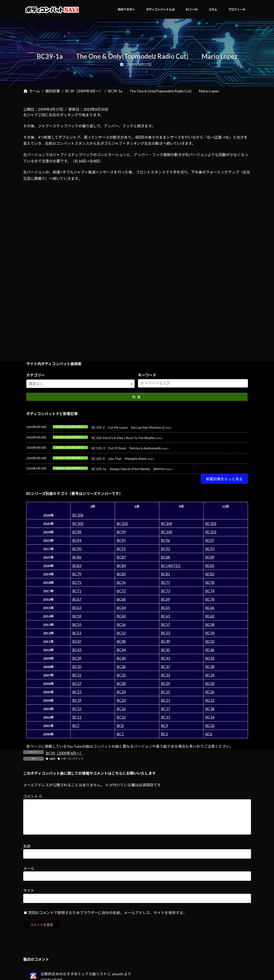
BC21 (165, 700)
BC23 (77, 692)
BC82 (210, 574)
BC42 (210, 658)
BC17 (165, 709)
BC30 (210, 683)
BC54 (210, 633)
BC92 (165, 549)
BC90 (77, 549)
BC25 (165, 692)
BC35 (77, 667)
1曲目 (52, 759)
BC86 (77, 557)
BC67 (77, 599)
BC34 (210, 675)
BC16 (121, 709)
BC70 (210, 599)
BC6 (209, 734)
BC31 (77, 675)
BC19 (77, 700)
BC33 (165, 675)
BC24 (121, 692)
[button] (224, 479)
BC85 (210, 566)
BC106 (78, 515)
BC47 (77, 641)
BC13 (165, 717)
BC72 (121, 591)
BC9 (164, 726)
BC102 (78, 523)
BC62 (210, 616)
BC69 (165, 599)
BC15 (77, 709)
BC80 (121, 574)
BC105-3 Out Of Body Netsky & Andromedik (126, 448)
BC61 (165, 616)
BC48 (121, 641)
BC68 (121, 599)
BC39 (77, 658)
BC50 (210, 641)
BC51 (77, 633)
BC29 (165, 683)
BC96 (165, 540)
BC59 (77, 616)
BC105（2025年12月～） (70, 427)
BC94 (77, 540)
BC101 (211, 532)
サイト (29, 897)
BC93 (210, 549)
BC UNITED (171, 566)
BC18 (210, 709)
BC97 (210, 540)
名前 (27, 853)
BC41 (165, 658)
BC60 (121, 616)
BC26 (210, 692)
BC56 (121, 625)
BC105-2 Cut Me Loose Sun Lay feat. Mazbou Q (128, 427)
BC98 (77, 532)
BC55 (77, 625)
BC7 (76, 726)
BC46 (210, 650)
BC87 (121, 557)
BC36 (121, 667)
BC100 (166, 532)
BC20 (121, 700)
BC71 (77, 591)
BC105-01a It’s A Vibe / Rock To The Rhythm (123, 438)
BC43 (77, 650)
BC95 (121, 540)
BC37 (165, 667)
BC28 (121, 683)
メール (29, 875)
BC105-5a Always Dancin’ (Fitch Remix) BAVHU (128, 469)
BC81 (165, 574)
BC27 (77, 683)
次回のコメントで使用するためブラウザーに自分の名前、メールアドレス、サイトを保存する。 (107, 919)
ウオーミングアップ (72, 759)
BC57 (165, 625)
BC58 (210, 625)
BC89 (210, 557)
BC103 (122, 523)
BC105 (211, 523)
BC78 (210, 582)
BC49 (165, 641)
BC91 (121, 549)
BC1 (120, 734)
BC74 (210, 591)
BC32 (121, 675)
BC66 (210, 608)
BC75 (77, 582)
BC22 (210, 700)
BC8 (120, 726)
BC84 (121, 566)
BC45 (165, 650)
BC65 (165, 608)
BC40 (121, 658)
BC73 (165, 591)
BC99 (121, 532)
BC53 (165, 633)
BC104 (166, 523)
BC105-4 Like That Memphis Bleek (119, 458)
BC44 (121, 650)
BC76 (121, 582)
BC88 (165, 557)
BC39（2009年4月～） (65, 753)
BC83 (77, 566)
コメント (33, 796)
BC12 (121, 717)
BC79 (77, 574)
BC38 (210, 667)
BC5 (164, 734)
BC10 (210, 726)
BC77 (165, 582)
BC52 (121, 633)
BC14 (210, 717)
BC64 (121, 608)
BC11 (77, 717)
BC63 (77, 608)
